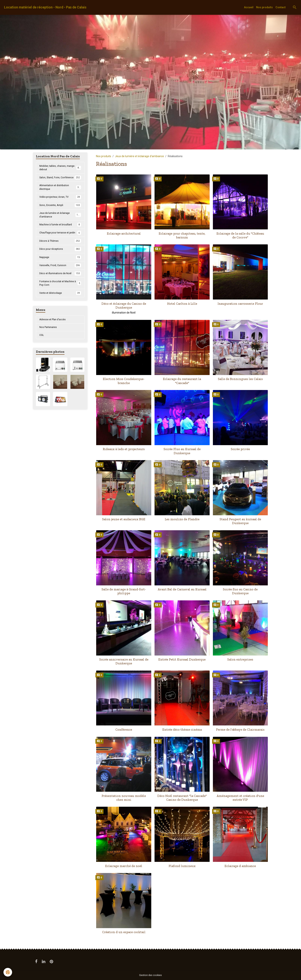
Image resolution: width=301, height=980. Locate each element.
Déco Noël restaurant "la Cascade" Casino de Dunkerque (182, 798)
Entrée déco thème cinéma (182, 729)
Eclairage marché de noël (124, 866)
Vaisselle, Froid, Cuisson (60, 277)
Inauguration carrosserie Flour (240, 304)
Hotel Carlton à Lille (182, 304)
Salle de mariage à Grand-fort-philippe (124, 591)
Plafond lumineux (182, 866)
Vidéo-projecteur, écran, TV (60, 203)
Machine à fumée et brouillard (60, 232)
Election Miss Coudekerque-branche (124, 381)
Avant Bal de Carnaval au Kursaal (182, 589)
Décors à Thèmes (60, 252)
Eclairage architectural (124, 233)
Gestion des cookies (151, 975)
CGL (42, 349)
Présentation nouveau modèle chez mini (124, 798)
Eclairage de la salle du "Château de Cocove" (240, 235)
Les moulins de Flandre (182, 519)
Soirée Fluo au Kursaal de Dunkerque (182, 451)
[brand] (45, 7)
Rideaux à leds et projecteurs (124, 449)
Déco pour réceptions (60, 261)
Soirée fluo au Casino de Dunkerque (240, 591)
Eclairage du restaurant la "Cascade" (182, 381)
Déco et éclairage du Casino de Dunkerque (124, 305)
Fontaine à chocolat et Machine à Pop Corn (60, 296)
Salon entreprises (240, 659)
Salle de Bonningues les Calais (240, 379)
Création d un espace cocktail (124, 932)
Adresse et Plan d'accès (54, 333)
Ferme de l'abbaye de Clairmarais (240, 729)
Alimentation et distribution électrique (60, 193)
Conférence (124, 729)
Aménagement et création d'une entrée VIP (240, 798)
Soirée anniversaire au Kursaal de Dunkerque (124, 661)
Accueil (249, 7)
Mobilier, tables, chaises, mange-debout (60, 168)
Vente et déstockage (60, 306)
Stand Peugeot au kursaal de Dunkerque (240, 521)
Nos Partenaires (49, 341)
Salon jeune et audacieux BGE (124, 519)
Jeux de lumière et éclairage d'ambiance (139, 156)
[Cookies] (8, 972)
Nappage (60, 269)
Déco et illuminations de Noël (60, 285)
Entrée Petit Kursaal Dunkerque (182, 659)
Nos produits (264, 7)
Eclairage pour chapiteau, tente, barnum (182, 235)
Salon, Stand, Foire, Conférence (60, 180)
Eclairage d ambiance (240, 866)
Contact (281, 7)
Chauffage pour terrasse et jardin (60, 242)
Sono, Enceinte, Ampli (60, 211)
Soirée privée (240, 449)
